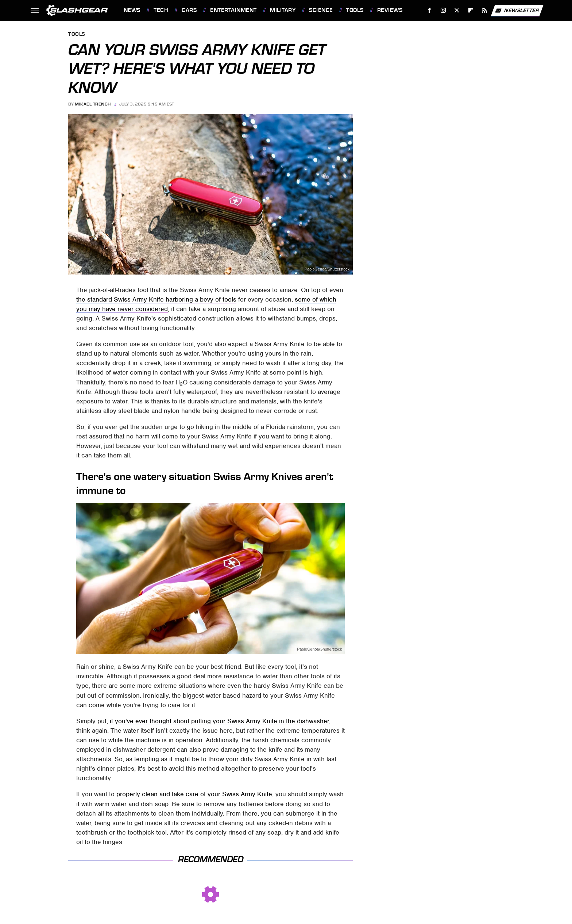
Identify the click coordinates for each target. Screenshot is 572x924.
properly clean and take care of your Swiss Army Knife (194, 794)
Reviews (390, 10)
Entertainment (233, 10)
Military (283, 10)
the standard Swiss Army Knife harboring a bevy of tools (156, 299)
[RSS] (484, 10)
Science (321, 10)
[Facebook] (429, 10)
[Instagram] (443, 10)
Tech (161, 10)
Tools (355, 10)
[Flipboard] (471, 10)
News (132, 10)
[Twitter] (457, 10)
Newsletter (517, 11)
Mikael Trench (93, 104)
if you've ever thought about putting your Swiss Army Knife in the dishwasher (219, 721)
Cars (189, 10)
